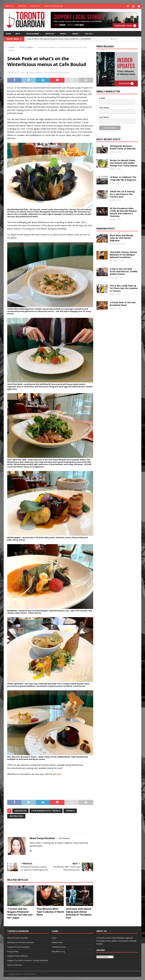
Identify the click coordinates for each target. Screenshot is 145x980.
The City (89, 33)
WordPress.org (58, 951)
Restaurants (64, 72)
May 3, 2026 (116, 168)
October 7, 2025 (118, 260)
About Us (10, 6)
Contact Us (35, 6)
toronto (70, 810)
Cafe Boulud (20, 810)
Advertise (22, 6)
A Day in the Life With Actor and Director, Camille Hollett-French (124, 271)
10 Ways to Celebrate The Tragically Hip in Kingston (123, 178)
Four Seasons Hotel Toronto (46, 810)
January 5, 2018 (117, 277)
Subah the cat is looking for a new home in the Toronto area (122, 194)
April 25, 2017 (117, 308)
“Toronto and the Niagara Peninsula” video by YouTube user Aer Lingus (20, 913)
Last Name (104, 117)
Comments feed (59, 946)
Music (63, 33)
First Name (104, 107)
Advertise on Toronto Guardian (21, 942)
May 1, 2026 (116, 219)
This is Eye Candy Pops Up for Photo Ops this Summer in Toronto (124, 288)
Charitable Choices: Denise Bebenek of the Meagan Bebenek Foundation (123, 254)
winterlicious (16, 816)
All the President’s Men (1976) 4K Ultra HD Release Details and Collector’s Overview (123, 212)
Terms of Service (14, 965)
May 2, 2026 (116, 183)
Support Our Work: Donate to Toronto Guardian (28, 960)
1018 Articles (64, 838)
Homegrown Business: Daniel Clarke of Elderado (123, 147)
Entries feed (57, 942)
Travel (75, 33)
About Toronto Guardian (18, 937)
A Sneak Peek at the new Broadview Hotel (123, 303)
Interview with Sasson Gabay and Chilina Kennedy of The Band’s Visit (79, 913)
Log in (54, 937)
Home (8, 33)
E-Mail (102, 98)
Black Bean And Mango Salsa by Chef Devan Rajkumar (122, 237)
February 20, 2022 (119, 243)
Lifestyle (50, 33)
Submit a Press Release (54, 6)
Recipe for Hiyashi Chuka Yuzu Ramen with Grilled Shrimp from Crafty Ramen (124, 162)
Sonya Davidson (36, 72)
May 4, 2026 (116, 152)
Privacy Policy (13, 951)
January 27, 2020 (18, 72)
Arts (18, 33)
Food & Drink (32, 33)
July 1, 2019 (116, 294)
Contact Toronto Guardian (18, 946)
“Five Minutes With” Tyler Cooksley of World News (50, 911)
